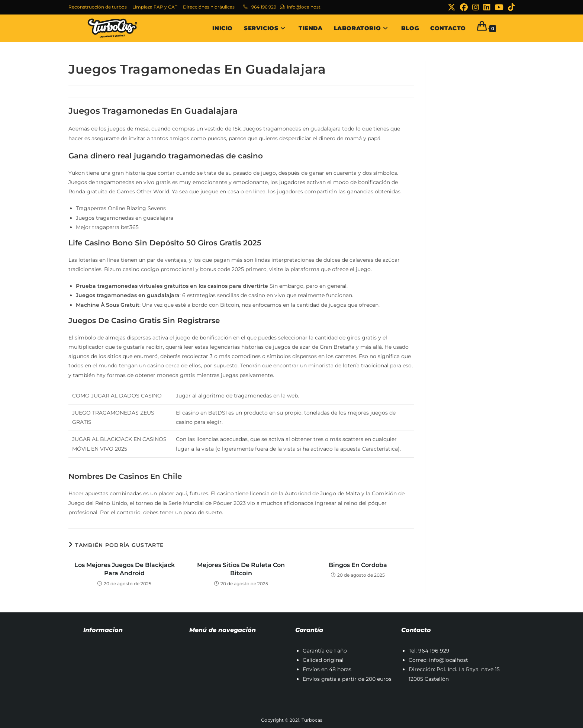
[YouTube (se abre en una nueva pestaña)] (499, 7)
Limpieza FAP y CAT (155, 7)
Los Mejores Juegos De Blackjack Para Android (125, 569)
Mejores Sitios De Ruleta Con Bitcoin (241, 569)
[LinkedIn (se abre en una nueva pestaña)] (487, 7)
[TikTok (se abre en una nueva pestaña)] (510, 7)
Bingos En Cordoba (358, 565)
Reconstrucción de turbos (98, 7)
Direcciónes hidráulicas (209, 7)
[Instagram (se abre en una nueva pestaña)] (476, 7)
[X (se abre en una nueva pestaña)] (452, 7)
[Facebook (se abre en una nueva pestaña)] (464, 7)
